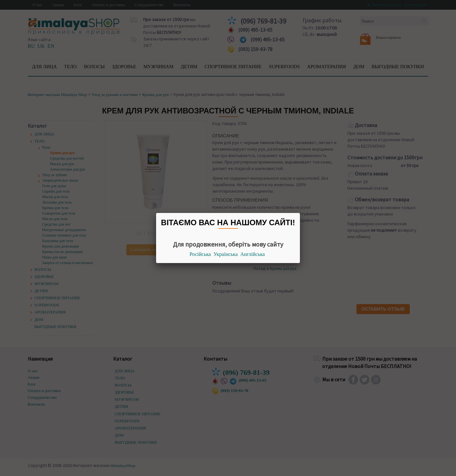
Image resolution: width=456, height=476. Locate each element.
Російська (200, 254)
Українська (226, 254)
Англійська (253, 254)
